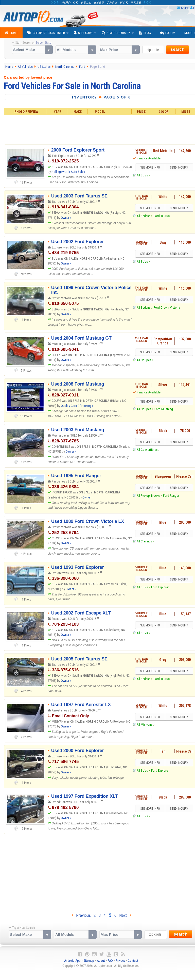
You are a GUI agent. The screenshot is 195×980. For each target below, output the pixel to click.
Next (125, 915)
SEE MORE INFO (150, 168)
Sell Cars (83, 33)
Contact (133, 961)
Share (185, 8)
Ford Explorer (160, 587)
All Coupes (144, 360)
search (178, 49)
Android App (72, 961)
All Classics (144, 541)
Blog (145, 33)
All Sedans (144, 216)
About (101, 961)
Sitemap (89, 961)
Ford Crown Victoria (167, 308)
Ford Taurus (162, 216)
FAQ (110, 961)
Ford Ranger (171, 496)
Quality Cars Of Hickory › (77, 406)
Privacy (120, 961)
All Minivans (145, 725)
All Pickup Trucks (148, 496)
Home (11, 33)
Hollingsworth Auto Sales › (69, 172)
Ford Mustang (164, 409)
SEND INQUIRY (179, 168)
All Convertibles (147, 450)
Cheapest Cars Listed (46, 33)
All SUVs (142, 175)
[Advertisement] (98, 872)
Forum (168, 33)
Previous (81, 915)
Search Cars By (116, 33)
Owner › (66, 218)
